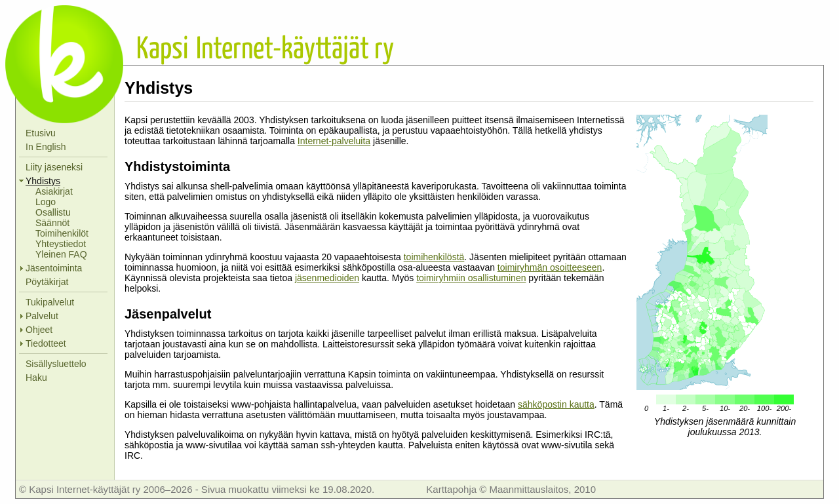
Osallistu (53, 212)
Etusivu (41, 133)
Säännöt (52, 223)
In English (46, 147)
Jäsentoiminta (54, 268)
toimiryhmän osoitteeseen (550, 267)
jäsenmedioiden (327, 278)
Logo (46, 202)
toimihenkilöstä (434, 257)
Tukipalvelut (50, 302)
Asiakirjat (54, 191)
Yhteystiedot (61, 244)
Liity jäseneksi (54, 167)
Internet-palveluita (334, 141)
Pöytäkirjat (47, 282)
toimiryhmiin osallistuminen (471, 278)
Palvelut (42, 316)
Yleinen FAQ (61, 254)
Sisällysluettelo (56, 364)
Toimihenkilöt (62, 233)
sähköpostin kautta (556, 404)
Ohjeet (39, 330)
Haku (36, 378)
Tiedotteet (46, 343)
